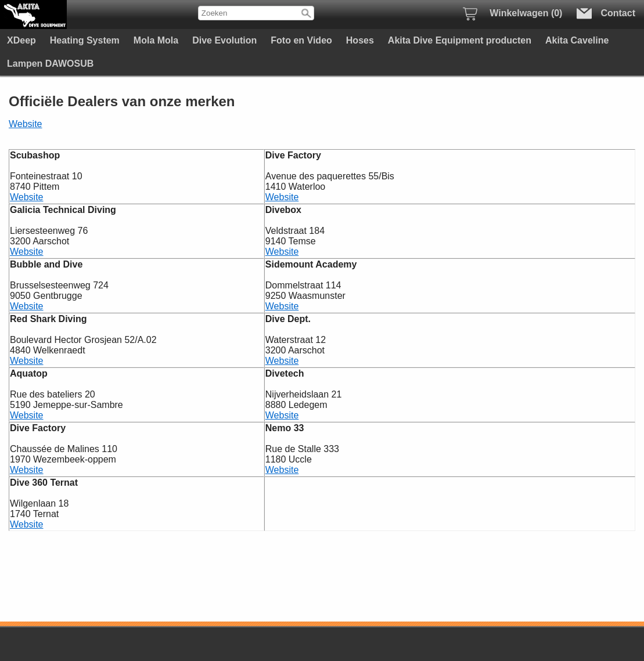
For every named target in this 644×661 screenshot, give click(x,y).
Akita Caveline (577, 40)
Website (26, 124)
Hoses (360, 40)
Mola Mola (156, 40)
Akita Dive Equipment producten (460, 40)
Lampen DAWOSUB (50, 64)
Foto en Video (301, 40)
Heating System (85, 40)
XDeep (21, 40)
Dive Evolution (224, 40)
